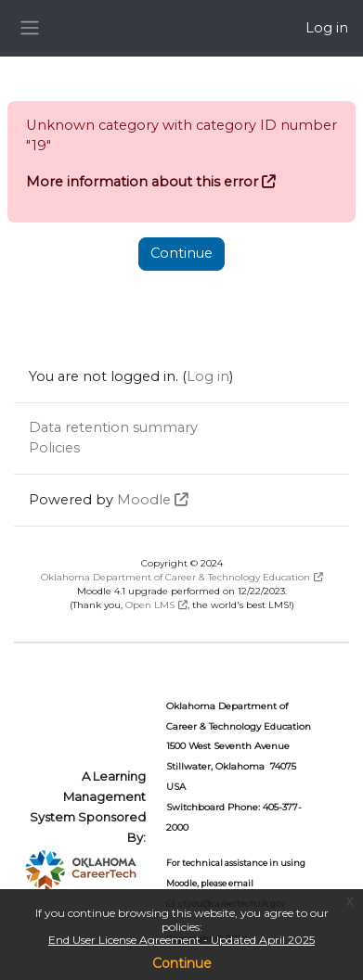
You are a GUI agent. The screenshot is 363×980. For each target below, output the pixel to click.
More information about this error (142, 182)
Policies (54, 448)
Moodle (144, 500)
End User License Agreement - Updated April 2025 (181, 940)
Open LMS (150, 605)
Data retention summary (113, 427)
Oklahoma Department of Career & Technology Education (175, 577)
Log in (327, 28)
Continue (182, 963)
